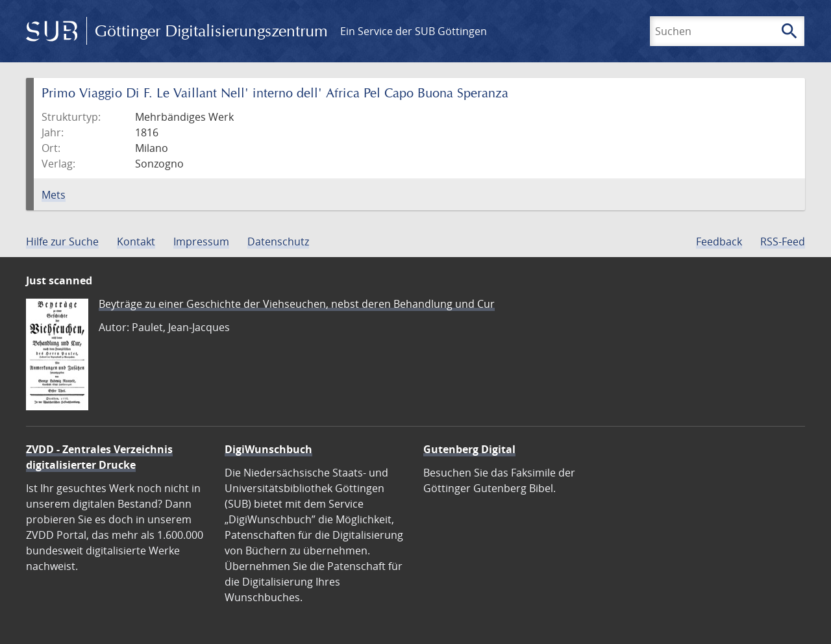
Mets (54, 195)
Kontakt (136, 241)
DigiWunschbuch (268, 449)
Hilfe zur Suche (62, 241)
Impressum (201, 241)
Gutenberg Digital (469, 449)
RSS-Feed (783, 241)
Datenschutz (278, 241)
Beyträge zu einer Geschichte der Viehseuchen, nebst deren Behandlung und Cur (297, 304)
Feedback (719, 241)
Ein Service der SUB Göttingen (414, 31)
